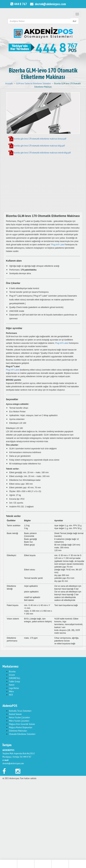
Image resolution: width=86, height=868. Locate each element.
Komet (12, 685)
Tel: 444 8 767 (25, 757)
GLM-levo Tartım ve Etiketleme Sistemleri (33, 83)
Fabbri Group (14, 681)
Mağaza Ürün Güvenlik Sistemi (22, 724)
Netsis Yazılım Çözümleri (20, 717)
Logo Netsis (14, 688)
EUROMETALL (15, 678)
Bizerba (12, 671)
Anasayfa (9, 83)
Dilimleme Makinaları (18, 731)
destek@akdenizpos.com (48, 4)
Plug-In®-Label (62, 343)
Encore (12, 675)
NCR (11, 695)
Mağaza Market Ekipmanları (21, 727)
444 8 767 (18, 4)
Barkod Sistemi (15, 714)
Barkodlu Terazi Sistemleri (20, 711)
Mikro (11, 691)
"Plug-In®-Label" (58, 245)
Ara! (75, 21)
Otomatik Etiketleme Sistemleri (22, 734)
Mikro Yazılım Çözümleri (19, 721)
